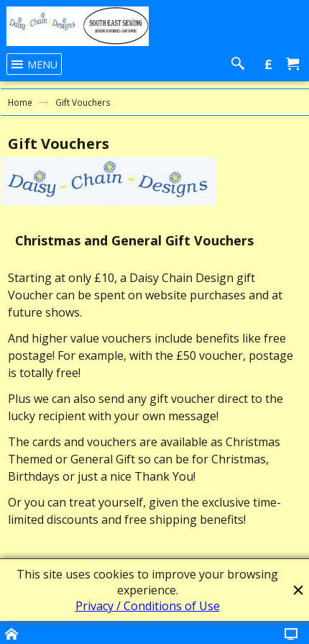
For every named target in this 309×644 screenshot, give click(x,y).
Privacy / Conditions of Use (148, 606)
